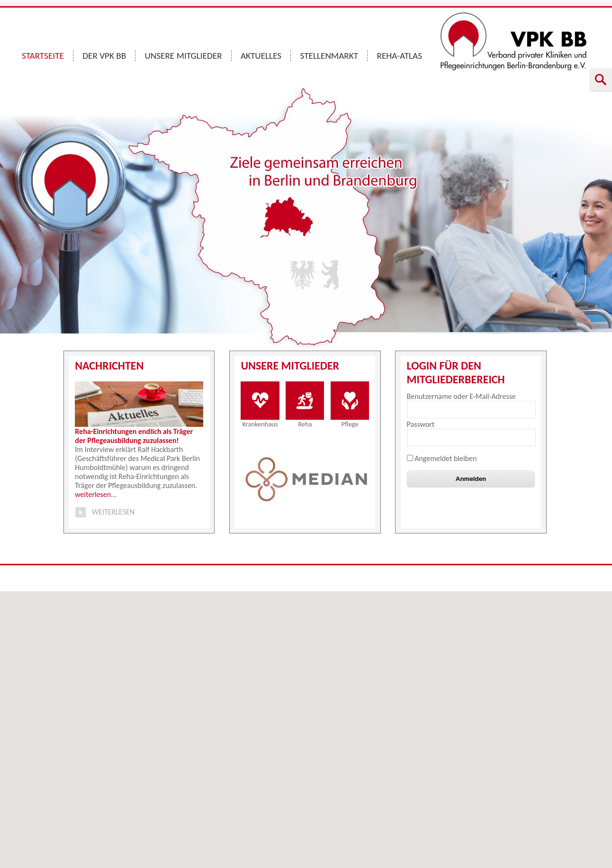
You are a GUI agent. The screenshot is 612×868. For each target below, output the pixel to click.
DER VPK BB (104, 56)
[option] (306, 479)
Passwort (421, 424)
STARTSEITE (43, 56)
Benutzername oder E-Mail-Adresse (461, 396)
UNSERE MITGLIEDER (184, 56)
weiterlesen (93, 494)
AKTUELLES (261, 56)
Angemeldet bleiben (442, 458)
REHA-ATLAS (399, 56)
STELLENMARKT (329, 56)
